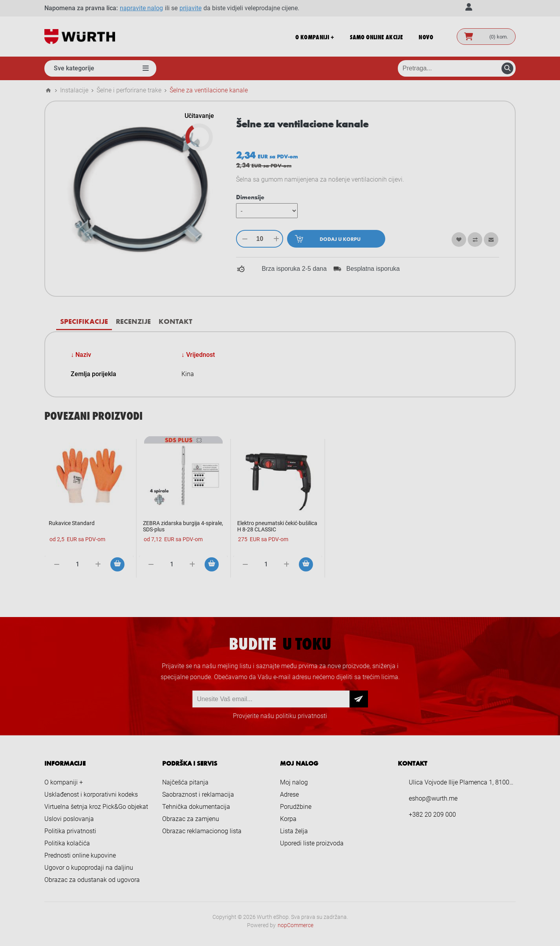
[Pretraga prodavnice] (457, 68)
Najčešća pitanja (185, 782)
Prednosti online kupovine (80, 855)
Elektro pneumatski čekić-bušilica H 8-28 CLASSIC (277, 526)
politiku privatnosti (301, 716)
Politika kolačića (67, 843)
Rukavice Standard (72, 523)
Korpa (288, 819)
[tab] (84, 321)
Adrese (289, 794)
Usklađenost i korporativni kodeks (91, 794)
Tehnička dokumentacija (196, 807)
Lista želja (294, 831)
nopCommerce (296, 925)
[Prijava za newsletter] (271, 699)
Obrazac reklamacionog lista (202, 831)
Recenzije (133, 321)
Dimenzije (250, 197)
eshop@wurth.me (433, 798)
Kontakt (175, 321)
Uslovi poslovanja (69, 819)
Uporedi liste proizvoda (312, 843)
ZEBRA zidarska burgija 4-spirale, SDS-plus (183, 526)
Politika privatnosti (70, 831)
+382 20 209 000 (432, 815)
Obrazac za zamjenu (191, 819)
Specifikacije (84, 321)
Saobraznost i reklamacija (198, 794)
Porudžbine (296, 807)
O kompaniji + (64, 782)
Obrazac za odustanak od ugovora (92, 880)
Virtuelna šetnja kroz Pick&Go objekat (96, 807)
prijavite (190, 8)
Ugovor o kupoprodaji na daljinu (89, 868)
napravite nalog (141, 8)
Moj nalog (294, 782)
